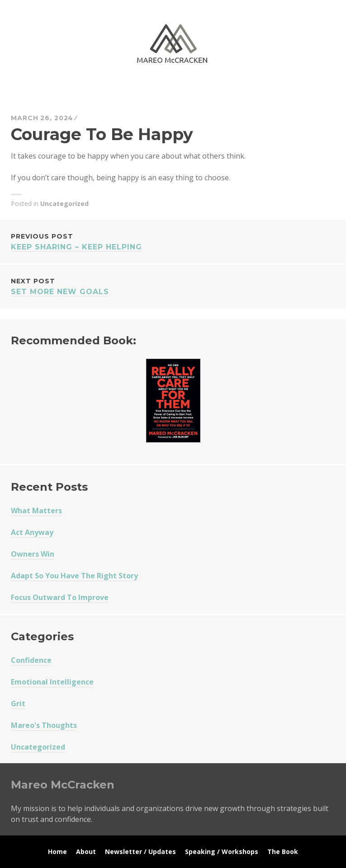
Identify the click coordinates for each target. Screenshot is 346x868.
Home (57, 852)
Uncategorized (64, 204)
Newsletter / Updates (140, 852)
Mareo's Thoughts (44, 725)
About (86, 852)
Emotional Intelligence (52, 682)
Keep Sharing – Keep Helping (173, 241)
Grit (18, 704)
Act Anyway (32, 532)
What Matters (36, 511)
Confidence (31, 660)
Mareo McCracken (74, 91)
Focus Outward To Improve (60, 597)
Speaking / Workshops (222, 852)
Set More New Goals (173, 286)
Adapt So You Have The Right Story (74, 576)
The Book (283, 852)
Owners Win (33, 554)
